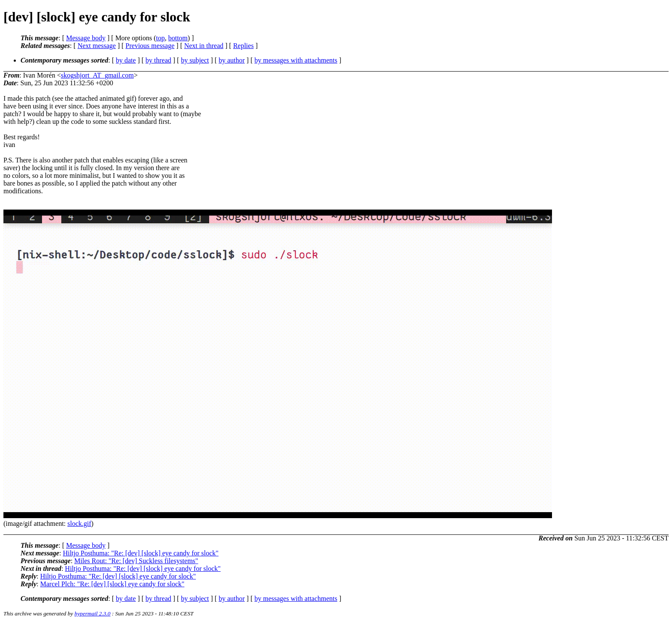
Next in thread (204, 46)
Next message (97, 46)
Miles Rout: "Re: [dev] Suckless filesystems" (136, 561)
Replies (243, 46)
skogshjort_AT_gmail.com (97, 75)
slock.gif (79, 523)
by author (232, 60)
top (160, 38)
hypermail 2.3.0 (93, 613)
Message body (86, 38)
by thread (159, 60)
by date (126, 60)
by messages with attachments (296, 60)
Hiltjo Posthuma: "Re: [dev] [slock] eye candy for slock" (141, 553)
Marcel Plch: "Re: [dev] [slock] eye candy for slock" (112, 584)
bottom (178, 38)
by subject (195, 60)
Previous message (150, 46)
